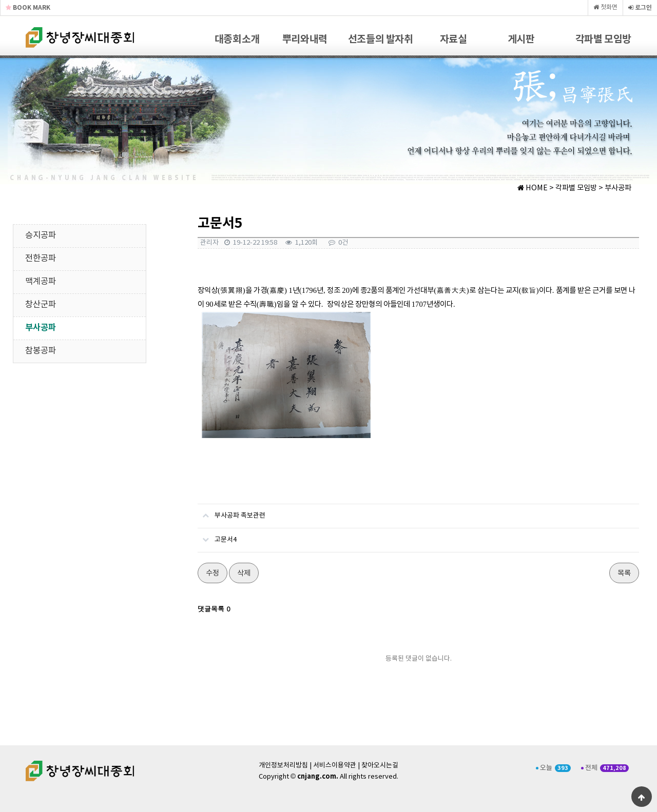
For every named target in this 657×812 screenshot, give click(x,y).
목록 (624, 573)
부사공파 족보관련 (231, 512)
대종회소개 (237, 39)
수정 (212, 573)
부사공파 (41, 328)
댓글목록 (214, 609)
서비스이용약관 (335, 766)
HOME (533, 188)
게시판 (521, 39)
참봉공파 (41, 351)
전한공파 (41, 259)
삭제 (244, 573)
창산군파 (41, 305)
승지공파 (41, 236)
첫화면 (605, 7)
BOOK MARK (28, 8)
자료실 (453, 39)
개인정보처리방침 (283, 766)
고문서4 (217, 536)
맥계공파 (41, 282)
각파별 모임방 (603, 39)
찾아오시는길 (380, 766)
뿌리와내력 (305, 39)
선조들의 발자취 (381, 39)
